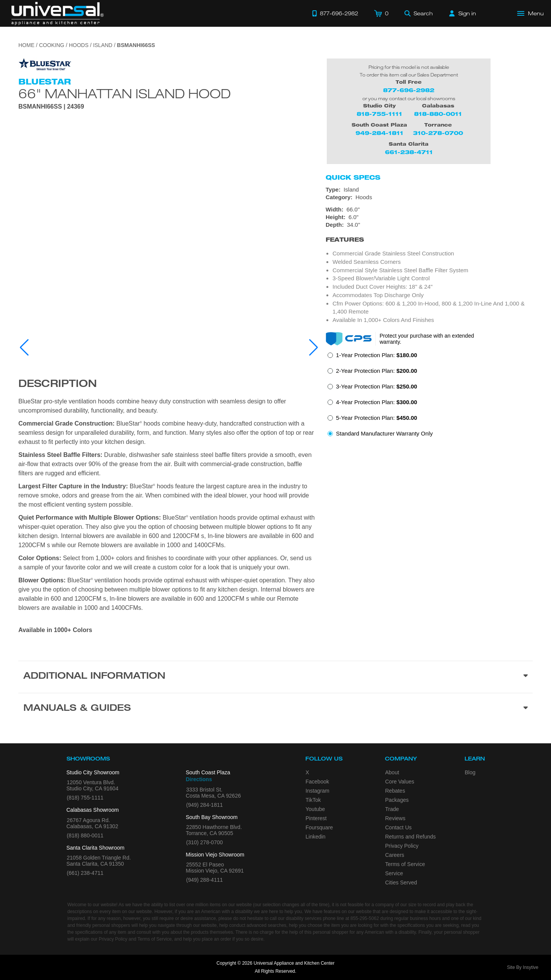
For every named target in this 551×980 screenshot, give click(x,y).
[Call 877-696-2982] (335, 13)
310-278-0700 (438, 133)
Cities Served (401, 882)
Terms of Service (405, 864)
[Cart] (381, 13)
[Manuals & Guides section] (275, 709)
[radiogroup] (429, 397)
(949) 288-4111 (205, 880)
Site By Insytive (523, 967)
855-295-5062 (365, 918)
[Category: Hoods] (429, 197)
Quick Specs (353, 177)
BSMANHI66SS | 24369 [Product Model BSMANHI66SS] (51, 107)
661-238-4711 (409, 152)
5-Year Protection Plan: (377, 418)
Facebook (317, 782)
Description (58, 385)
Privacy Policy (402, 846)
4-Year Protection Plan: (377, 402)
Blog (470, 772)
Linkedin (316, 837)
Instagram (318, 791)
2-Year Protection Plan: (377, 371)
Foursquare (320, 827)
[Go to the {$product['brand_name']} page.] (45, 64)
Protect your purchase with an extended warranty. (427, 339)
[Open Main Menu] (531, 13)
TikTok (313, 800)
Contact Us (399, 827)
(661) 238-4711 (85, 873)
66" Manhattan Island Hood (125, 93)
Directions (199, 779)
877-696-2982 (409, 90)
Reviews (395, 818)
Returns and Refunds (411, 837)
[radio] (372, 357)
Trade (392, 809)
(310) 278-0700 (205, 842)
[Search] (419, 13)
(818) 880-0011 (85, 835)
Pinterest (316, 818)
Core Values (400, 782)
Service (394, 873)
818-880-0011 (438, 114)
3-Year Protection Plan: (377, 386)
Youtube (315, 809)
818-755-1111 (379, 114)
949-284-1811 (379, 133)
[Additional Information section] (275, 677)
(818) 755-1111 (85, 798)
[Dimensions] (429, 217)
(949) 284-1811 (205, 805)
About (392, 772)
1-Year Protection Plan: (377, 355)
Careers (395, 855)
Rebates (395, 791)
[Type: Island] (429, 190)
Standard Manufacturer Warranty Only (384, 433)
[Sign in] (463, 13)
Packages (397, 800)
